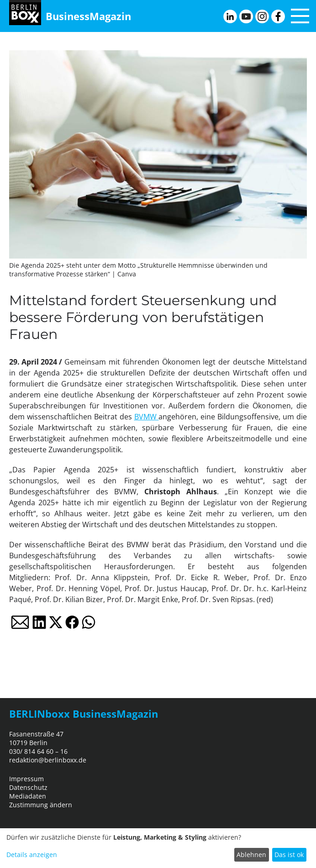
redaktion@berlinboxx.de (48, 760)
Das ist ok (289, 855)
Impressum (26, 779)
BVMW (147, 417)
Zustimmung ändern (41, 805)
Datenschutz (28, 787)
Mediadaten (28, 796)
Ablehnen (251, 855)
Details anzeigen (32, 855)
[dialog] (158, 848)
